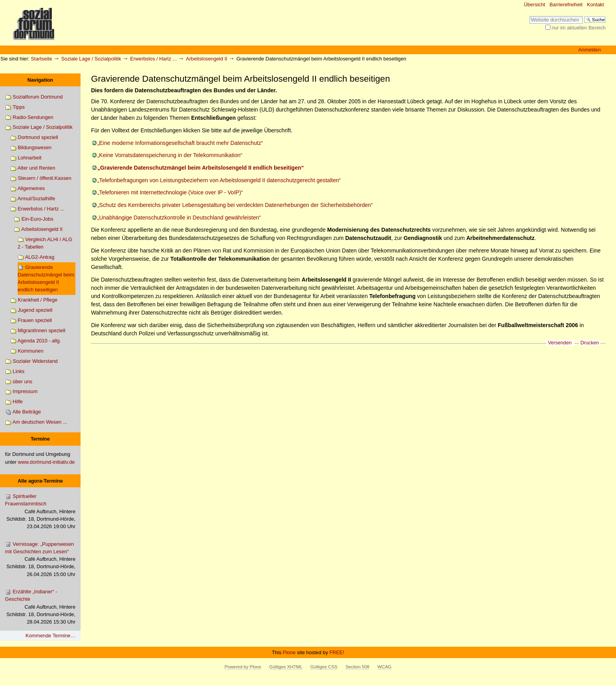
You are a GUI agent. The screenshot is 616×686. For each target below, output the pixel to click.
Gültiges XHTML (286, 667)
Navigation (40, 80)
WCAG (385, 667)
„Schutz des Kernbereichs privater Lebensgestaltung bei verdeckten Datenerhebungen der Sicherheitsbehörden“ (235, 205)
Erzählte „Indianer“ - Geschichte (40, 607)
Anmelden (590, 50)
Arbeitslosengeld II (206, 59)
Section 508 (357, 667)
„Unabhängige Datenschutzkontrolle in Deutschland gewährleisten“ (179, 218)
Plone (289, 652)
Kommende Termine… (50, 636)
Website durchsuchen (529, 16)
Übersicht (535, 5)
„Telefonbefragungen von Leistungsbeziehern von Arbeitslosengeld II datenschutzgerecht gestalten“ (219, 180)
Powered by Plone (243, 667)
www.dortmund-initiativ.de (47, 462)
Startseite (42, 59)
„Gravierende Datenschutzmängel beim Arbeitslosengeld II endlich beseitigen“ (201, 168)
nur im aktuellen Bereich (578, 28)
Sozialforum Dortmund (34, 97)
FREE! (337, 652)
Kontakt (595, 5)
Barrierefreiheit (566, 5)
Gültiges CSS (324, 667)
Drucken (589, 343)
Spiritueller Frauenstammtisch (40, 512)
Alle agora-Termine (40, 481)
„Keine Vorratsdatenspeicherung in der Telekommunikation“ (170, 155)
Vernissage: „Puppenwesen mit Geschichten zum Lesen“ (40, 560)
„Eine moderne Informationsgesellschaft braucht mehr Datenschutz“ (180, 143)
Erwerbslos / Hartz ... (153, 59)
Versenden (560, 343)
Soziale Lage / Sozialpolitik (91, 59)
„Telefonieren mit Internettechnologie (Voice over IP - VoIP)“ (170, 192)
